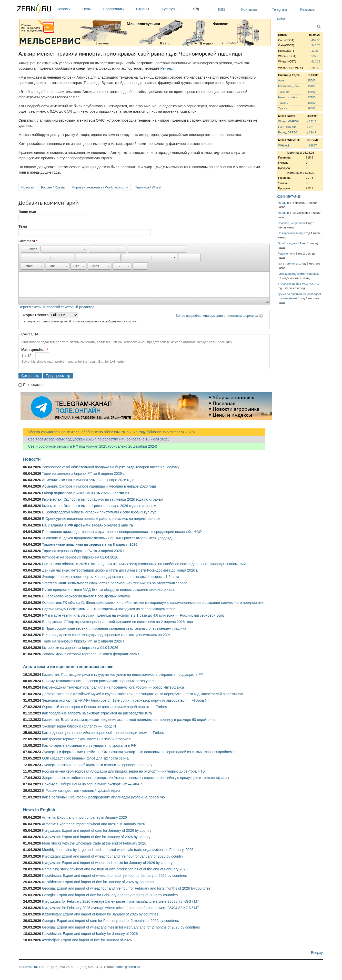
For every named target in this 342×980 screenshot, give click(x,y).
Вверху (317, 953)
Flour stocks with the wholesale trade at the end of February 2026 (94, 843)
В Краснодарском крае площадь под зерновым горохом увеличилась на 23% (106, 635)
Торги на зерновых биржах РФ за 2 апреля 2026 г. (83, 641)
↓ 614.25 (315, 61)
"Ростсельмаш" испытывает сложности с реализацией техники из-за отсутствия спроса (115, 583)
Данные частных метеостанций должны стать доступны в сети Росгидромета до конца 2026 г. (120, 570)
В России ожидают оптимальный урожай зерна (81, 791)
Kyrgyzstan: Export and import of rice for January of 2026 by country (96, 837)
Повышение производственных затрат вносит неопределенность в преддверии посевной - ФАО (122, 532)
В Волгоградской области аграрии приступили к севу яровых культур (99, 512)
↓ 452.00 (315, 40)
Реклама (307, 9)
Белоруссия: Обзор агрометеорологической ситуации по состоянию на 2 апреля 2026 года (118, 622)
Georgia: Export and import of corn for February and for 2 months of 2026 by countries (110, 921)
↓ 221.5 (311, 127)
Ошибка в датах (288, 243)
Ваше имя (27, 212)
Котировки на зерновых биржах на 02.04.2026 (80, 557)
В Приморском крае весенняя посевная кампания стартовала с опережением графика (114, 628)
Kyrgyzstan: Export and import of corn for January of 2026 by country (97, 830)
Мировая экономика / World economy (100, 187)
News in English (39, 810)
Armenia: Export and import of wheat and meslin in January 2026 (93, 824)
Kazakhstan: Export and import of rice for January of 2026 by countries (98, 882)
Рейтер (166, 68)
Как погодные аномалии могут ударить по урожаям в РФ (89, 745)
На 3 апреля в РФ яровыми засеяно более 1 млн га (87, 525)
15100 (312, 86)
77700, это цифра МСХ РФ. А (297, 284)
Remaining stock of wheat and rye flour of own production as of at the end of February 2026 (115, 869)
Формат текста (36, 315)
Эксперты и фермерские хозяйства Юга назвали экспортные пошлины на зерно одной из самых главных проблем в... (140, 752)
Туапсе (283, 108)
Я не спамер (33, 385)
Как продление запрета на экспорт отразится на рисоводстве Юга (97, 713)
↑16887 (312, 145)
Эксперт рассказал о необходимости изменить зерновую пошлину (97, 765)
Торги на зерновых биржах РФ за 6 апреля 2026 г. (83, 473)
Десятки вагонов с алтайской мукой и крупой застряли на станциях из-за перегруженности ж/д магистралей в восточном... (144, 694)
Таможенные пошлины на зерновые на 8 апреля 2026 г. (91, 544)
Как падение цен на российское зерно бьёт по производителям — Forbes (103, 733)
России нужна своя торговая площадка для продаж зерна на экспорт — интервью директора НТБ (123, 771)
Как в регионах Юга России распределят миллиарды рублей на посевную (103, 797)
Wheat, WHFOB (288, 121)
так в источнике (288, 264)
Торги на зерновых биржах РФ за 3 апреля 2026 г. (83, 551)
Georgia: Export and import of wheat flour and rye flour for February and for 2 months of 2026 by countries (126, 888)
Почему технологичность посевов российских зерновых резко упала (99, 681)
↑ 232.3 (311, 121)
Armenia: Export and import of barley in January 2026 (84, 817)
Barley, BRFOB (288, 132)
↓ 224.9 (311, 132)
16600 (312, 103)
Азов (281, 80)
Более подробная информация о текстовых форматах (217, 316)
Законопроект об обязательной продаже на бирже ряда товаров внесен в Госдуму (111, 467)
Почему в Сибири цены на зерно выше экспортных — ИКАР (92, 784)
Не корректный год (290, 233)
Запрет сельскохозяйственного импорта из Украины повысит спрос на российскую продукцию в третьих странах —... (139, 778)
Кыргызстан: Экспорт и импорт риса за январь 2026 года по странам (99, 506)
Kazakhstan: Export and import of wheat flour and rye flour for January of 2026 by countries (114, 876)
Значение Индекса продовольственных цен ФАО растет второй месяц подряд (107, 538)
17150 (312, 97)
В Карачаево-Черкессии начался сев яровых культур (86, 596)
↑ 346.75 (315, 45)
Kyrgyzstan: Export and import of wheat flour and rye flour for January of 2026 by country (113, 856)
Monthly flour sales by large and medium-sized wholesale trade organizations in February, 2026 (118, 850)
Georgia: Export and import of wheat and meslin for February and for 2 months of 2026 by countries (121, 927)
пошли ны (285, 203)
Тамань (283, 103)
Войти (281, 19)
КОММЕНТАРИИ (289, 197)
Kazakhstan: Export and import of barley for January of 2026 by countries (100, 914)
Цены (91, 9)
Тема (23, 226)
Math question (35, 350)
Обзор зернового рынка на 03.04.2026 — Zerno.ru (85, 493)
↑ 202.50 (315, 68)
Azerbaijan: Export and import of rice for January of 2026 (87, 940)
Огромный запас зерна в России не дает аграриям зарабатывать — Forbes (104, 707)
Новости (68, 9)
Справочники (118, 9)
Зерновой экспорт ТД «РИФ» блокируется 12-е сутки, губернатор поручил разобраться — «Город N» (126, 700)
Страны (148, 9)
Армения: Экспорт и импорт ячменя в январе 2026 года (88, 480)
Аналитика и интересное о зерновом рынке (68, 667)
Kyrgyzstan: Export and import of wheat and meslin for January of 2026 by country (107, 863)
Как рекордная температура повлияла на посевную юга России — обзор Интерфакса (113, 687)
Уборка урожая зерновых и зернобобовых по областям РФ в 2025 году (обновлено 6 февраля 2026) (109, 432)
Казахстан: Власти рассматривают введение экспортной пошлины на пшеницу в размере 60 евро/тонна (129, 720)
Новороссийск (288, 97)
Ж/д (196, 9)
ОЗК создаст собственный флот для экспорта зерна (85, 758)
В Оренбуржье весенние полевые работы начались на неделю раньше (101, 519)
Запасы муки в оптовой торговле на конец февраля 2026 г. (91, 654)
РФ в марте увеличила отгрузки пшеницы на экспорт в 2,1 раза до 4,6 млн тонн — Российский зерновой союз (133, 615)
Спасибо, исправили (291, 223)
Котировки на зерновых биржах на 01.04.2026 (80, 648)
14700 (312, 92)
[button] (30, 249)
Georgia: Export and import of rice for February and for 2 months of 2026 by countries (110, 895)
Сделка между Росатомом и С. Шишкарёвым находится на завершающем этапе (109, 609)
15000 (312, 80)
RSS (222, 9)
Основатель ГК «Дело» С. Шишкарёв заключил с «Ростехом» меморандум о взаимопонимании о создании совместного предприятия (153, 603)
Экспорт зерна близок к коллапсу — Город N (79, 726)
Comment (28, 241)
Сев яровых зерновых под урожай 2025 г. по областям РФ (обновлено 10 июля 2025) (96, 439)
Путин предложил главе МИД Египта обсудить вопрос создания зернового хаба (108, 589)
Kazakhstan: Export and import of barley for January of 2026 (90, 934)
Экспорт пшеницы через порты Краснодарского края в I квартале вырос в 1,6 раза (111, 577)
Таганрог (284, 92)
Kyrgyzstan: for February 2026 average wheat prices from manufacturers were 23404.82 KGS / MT (120, 908)
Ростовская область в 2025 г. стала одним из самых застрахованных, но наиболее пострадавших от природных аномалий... (145, 564)
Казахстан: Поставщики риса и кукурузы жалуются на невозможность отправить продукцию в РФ (123, 675)
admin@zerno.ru (128, 967)
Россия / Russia (53, 187)
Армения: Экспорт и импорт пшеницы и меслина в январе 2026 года (99, 486)
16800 (312, 108)
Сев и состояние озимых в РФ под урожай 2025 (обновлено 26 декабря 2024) (90, 446)
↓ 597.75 (315, 56)
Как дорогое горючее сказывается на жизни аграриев (86, 739)
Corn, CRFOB (287, 127)
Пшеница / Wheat (148, 187)
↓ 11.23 (314, 51)
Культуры (176, 9)
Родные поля (286, 254)
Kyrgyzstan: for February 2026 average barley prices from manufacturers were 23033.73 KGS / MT (121, 901)
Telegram (279, 9)
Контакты (249, 9)
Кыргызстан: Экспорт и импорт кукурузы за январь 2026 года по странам (103, 499)
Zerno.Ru (30, 967)
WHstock (284, 145)
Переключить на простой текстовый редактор (56, 307)
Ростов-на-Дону (289, 86)
